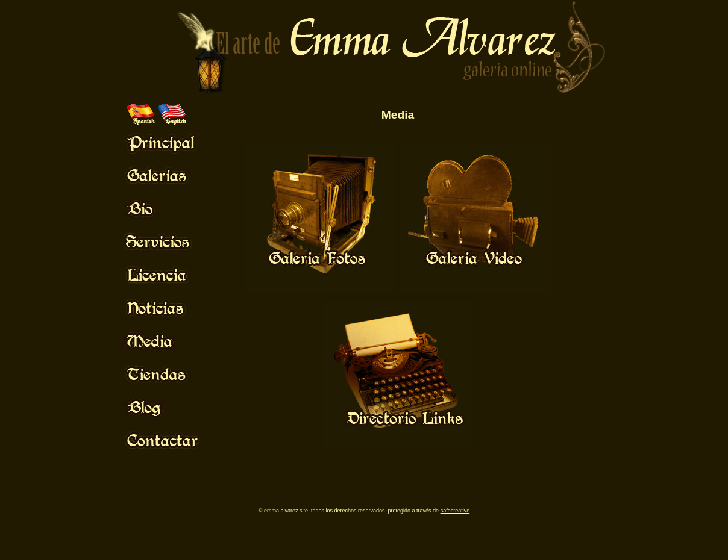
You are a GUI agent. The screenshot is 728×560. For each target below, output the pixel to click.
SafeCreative (455, 511)
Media (398, 115)
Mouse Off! (172, 142)
